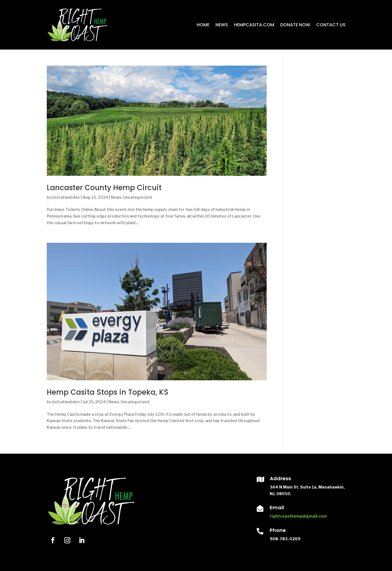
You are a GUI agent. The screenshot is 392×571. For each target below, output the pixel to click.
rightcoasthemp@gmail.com (298, 516)
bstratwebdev (66, 197)
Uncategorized (137, 197)
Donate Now (295, 25)
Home (203, 25)
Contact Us (331, 25)
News (222, 25)
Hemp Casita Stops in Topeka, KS (108, 392)
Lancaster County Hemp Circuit (104, 188)
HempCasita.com (254, 25)
